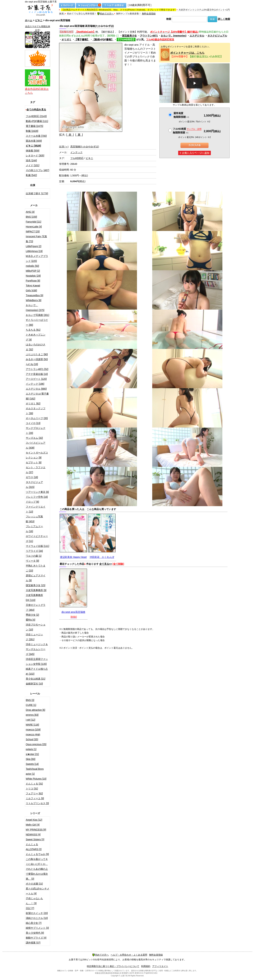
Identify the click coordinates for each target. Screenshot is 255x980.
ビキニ (39, 20)
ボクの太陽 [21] (34, 884)
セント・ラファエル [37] (36, 470)
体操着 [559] (33, 151)
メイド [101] (33, 165)
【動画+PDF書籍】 (103, 39)
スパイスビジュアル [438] (36, 445)
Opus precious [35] (36, 744)
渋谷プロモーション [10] (36, 627)
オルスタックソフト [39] (36, 411)
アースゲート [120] (36, 379)
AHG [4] (30, 212)
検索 (169, 19)
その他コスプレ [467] (37, 170)
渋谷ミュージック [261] (34, 637)
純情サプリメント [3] (37, 928)
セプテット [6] (34, 462)
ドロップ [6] (32, 502)
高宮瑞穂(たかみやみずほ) (85, 147)
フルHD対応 (77, 158)
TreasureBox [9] (34, 295)
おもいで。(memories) (174, 36)
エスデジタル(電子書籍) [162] (37, 396)
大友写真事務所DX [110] (34, 598)
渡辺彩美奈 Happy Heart (73, 557)
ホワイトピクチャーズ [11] (37, 539)
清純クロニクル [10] (37, 918)
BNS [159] (31, 217)
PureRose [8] (33, 281)
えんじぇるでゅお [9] (37, 854)
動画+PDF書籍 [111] (37, 121)
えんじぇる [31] (34, 784)
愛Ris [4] (31, 620)
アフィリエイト (160, 966)
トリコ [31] (32, 789)
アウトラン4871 (149, 36)
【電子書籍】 (82, 39)
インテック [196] (35, 384)
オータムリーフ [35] (37, 418)
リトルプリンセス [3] (37, 803)
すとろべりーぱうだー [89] (37, 322)
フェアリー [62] (34, 793)
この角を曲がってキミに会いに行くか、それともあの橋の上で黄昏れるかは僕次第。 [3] (37, 869)
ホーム (29, 20)
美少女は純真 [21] (36, 679)
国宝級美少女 (129, 36)
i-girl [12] (31, 720)
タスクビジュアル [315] (34, 485)
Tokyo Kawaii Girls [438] (33, 288)
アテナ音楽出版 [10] (37, 374)
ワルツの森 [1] (34, 556)
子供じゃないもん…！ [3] (34, 901)
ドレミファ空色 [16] (37, 497)
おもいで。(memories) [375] (35, 308)
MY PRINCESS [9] (36, 830)
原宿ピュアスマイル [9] (36, 578)
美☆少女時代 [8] (35, 933)
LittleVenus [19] (34, 251)
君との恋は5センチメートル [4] (38, 891)
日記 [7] (30, 908)
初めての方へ (105, 14)
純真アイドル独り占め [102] (37, 671)
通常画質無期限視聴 (181, 115)
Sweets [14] (32, 764)
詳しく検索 (224, 19)
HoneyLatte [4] (34, 227)
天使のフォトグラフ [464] (36, 607)
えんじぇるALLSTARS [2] (34, 847)
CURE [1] (31, 705)
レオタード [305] (35, 155)
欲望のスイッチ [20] (37, 913)
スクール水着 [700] (36, 136)
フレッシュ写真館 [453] (34, 519)
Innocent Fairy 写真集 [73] (36, 239)
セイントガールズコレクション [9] (37, 455)
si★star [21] (32, 754)
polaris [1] (31, 749)
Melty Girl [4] (33, 825)
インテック (76, 152)
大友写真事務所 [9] (36, 590)
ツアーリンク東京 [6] (37, 492)
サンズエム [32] (34, 438)
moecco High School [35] (33, 737)
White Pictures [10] (36, 779)
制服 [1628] (32, 131)
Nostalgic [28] (33, 276)
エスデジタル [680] (36, 389)
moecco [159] (33, 730)
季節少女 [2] (32, 615)
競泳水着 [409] (34, 141)
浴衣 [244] (31, 160)
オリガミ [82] (33, 403)
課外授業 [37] (33, 943)
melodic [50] (32, 266)
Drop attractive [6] (36, 710)
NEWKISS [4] (33, 835)
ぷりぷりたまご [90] (37, 354)
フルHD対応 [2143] (36, 116)
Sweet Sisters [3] (35, 839)
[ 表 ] (70, 135)
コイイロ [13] (33, 423)
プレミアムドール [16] (34, 529)
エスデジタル (197, 36)
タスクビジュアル (217, 36)
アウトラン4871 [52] (37, 369)
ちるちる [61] (33, 330)
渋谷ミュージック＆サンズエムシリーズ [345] (37, 649)
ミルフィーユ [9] (35, 798)
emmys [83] (32, 715)
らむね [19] (32, 364)
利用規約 (146, 966)
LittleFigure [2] (34, 246)
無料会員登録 (149, 14)
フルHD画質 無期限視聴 (187, 131)
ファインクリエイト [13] (36, 509)
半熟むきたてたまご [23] (36, 568)
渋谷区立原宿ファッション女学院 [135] (37, 661)
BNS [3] (30, 700)
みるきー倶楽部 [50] (37, 359)
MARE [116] (32, 725)
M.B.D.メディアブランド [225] (37, 259)
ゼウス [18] (32, 477)
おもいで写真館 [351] (37, 315)
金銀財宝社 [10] (34, 684)
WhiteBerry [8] (34, 300)
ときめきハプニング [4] (36, 337)
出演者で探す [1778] (37, 193)
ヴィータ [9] (32, 561)
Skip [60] (31, 759)
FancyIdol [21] (33, 222)
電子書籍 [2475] (34, 126)
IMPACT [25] (33, 231)
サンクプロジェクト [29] (36, 431)
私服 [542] (31, 175)
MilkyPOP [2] (33, 271)
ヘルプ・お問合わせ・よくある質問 (129, 955)
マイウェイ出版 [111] (37, 546)
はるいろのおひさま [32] (36, 347)
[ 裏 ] (79, 135)
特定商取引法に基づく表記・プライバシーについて (113, 966)
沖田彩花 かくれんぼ (102, 557)
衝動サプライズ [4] (36, 938)
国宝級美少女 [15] (36, 585)
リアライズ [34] (34, 551)
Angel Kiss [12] (34, 820)
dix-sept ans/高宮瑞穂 (73, 612)
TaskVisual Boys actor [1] (35, 771)
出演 (64, 147)
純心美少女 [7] (34, 923)
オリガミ (66, 39)
